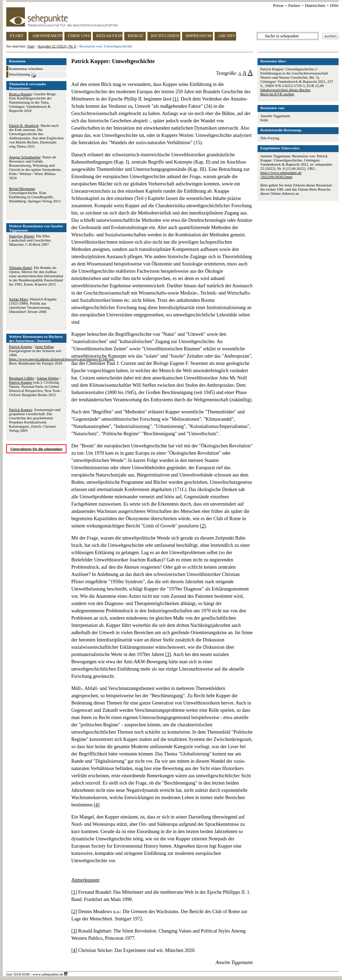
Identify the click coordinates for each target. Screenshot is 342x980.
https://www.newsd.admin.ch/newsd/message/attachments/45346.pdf (61, 359)
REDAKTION (109, 36)
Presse (278, 6)
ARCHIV (227, 36)
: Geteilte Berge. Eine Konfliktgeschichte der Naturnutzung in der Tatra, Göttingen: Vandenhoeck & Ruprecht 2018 (33, 102)
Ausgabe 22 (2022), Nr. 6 (57, 46)
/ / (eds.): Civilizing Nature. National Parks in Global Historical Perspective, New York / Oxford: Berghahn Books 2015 (35, 386)
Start (31, 46)
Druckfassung (22, 75)
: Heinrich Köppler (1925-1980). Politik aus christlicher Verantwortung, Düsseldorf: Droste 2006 (33, 305)
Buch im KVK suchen (277, 94)
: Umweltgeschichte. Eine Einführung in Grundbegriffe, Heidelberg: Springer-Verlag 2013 (35, 195)
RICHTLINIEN (165, 36)
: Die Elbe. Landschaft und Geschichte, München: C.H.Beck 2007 (30, 240)
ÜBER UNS (79, 36)
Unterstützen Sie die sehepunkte (37, 449)
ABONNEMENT (47, 36)
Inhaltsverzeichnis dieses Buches (285, 90)
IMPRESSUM (199, 36)
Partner (294, 6)
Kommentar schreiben (26, 69)
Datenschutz (315, 6)
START (16, 36)
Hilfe (334, 6)
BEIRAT (136, 36)
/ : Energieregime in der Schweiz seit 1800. (35, 351)
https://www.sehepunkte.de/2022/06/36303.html (281, 175)
